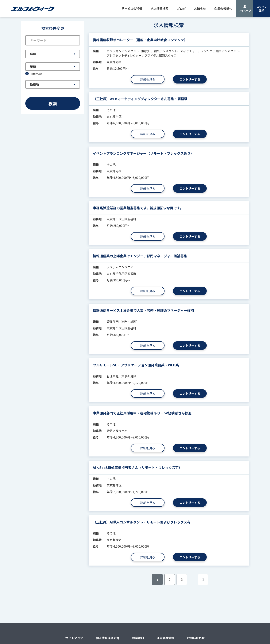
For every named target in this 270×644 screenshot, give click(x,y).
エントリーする (190, 79)
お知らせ (200, 8)
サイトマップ (74, 638)
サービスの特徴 (132, 8)
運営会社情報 (165, 638)
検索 (53, 103)
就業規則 (138, 638)
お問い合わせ (196, 638)
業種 (33, 67)
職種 (33, 54)
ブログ (181, 8)
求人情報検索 (159, 8)
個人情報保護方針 (108, 638)
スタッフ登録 (262, 8)
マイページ (245, 10)
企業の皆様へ (223, 8)
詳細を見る (148, 79)
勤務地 (34, 84)
